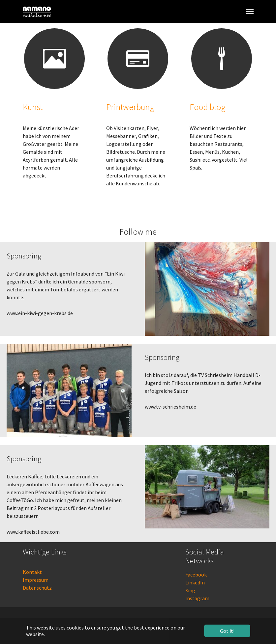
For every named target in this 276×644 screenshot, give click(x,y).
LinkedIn (195, 582)
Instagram (197, 598)
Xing (190, 590)
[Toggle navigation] (250, 12)
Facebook (196, 575)
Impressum (36, 580)
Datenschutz (37, 588)
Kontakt (32, 572)
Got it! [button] (227, 631)
